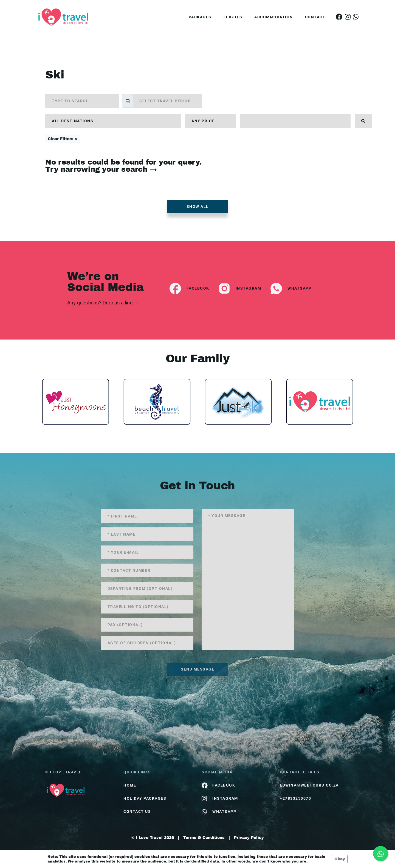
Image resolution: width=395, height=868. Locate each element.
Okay (340, 859)
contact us (137, 812)
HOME (130, 785)
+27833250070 (295, 798)
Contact (315, 17)
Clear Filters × (63, 139)
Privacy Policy (249, 838)
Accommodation (274, 17)
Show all (198, 207)
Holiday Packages (145, 798)
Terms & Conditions (204, 838)
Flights (233, 17)
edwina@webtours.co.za (309, 785)
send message (198, 669)
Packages (200, 17)
